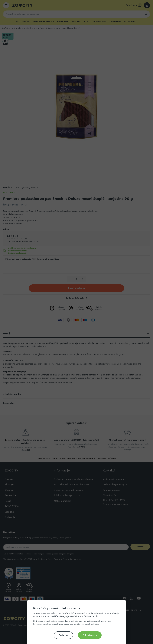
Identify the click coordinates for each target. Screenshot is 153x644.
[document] (78, 623)
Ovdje (36, 621)
